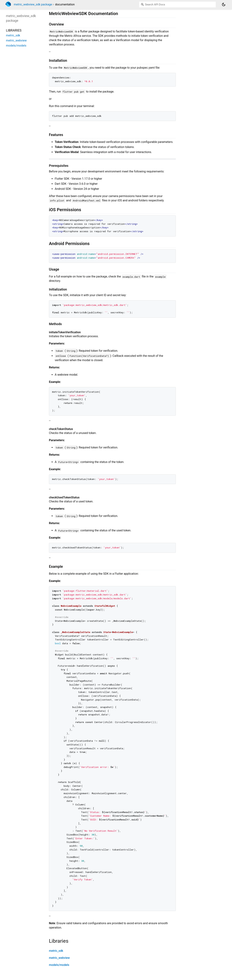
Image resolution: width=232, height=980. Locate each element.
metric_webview (59, 958)
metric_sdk (56, 951)
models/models (59, 965)
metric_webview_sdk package (33, 4)
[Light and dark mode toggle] (224, 5)
